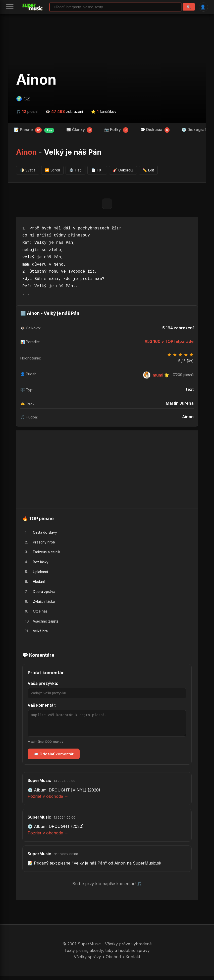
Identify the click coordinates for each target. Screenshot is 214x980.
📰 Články (79, 130)
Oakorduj (123, 170)
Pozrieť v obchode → (48, 800)
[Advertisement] (107, 470)
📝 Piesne (34, 130)
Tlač (76, 170)
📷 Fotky (116, 130)
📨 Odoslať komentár (54, 758)
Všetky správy (87, 960)
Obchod (113, 960)
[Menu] (10, 7)
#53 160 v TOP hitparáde (169, 341)
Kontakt (133, 960)
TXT (97, 170)
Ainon (36, 80)
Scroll (52, 170)
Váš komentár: (42, 705)
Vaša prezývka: (43, 683)
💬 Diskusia (155, 130)
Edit (148, 170)
